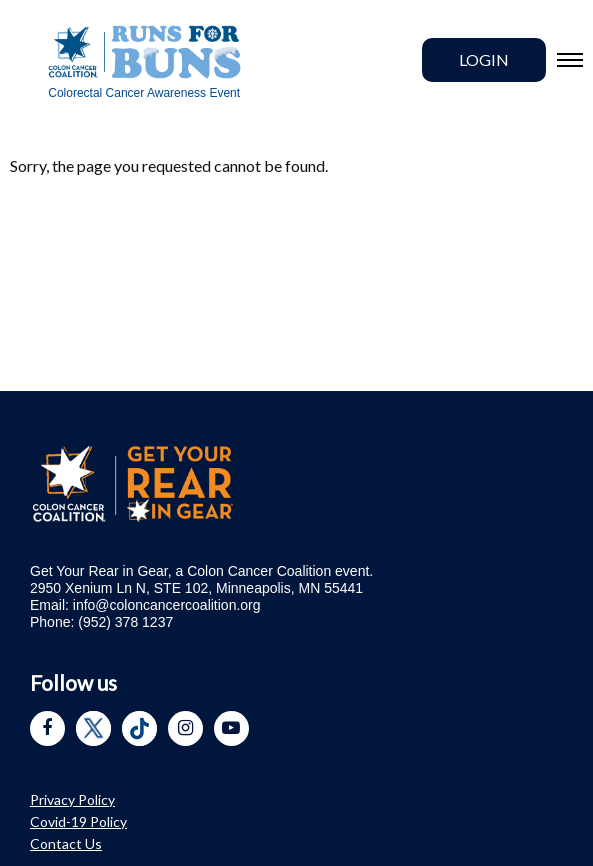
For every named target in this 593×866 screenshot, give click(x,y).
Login (484, 59)
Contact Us (66, 843)
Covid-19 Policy (78, 821)
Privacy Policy (72, 799)
